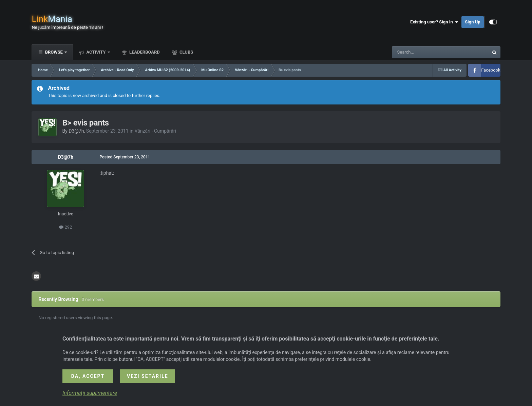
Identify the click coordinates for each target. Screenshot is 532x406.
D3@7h (76, 131)
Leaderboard (144, 52)
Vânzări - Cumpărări (155, 131)
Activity (96, 52)
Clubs (186, 52)
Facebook (491, 70)
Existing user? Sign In (434, 22)
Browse (54, 52)
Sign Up (472, 22)
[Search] (424, 52)
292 (65, 227)
